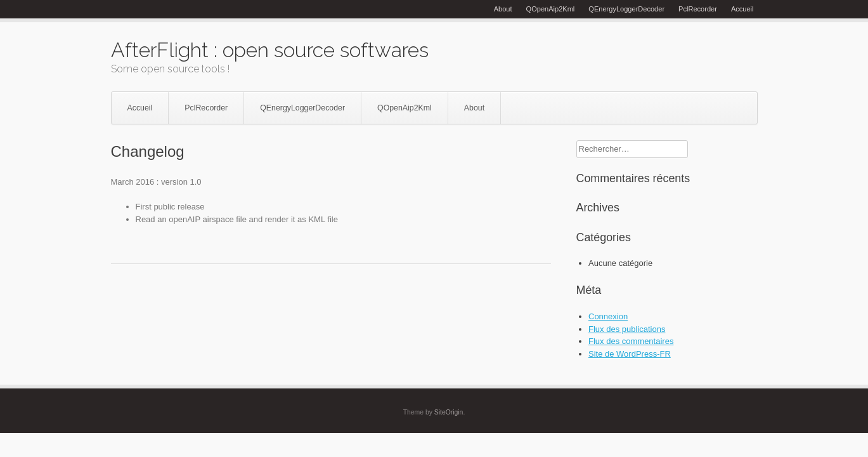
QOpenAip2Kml (551, 9)
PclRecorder (698, 9)
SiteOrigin (449, 412)
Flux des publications (627, 329)
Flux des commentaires (631, 341)
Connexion (608, 316)
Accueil (742, 9)
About (503, 9)
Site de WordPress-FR (630, 354)
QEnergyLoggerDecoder (626, 9)
